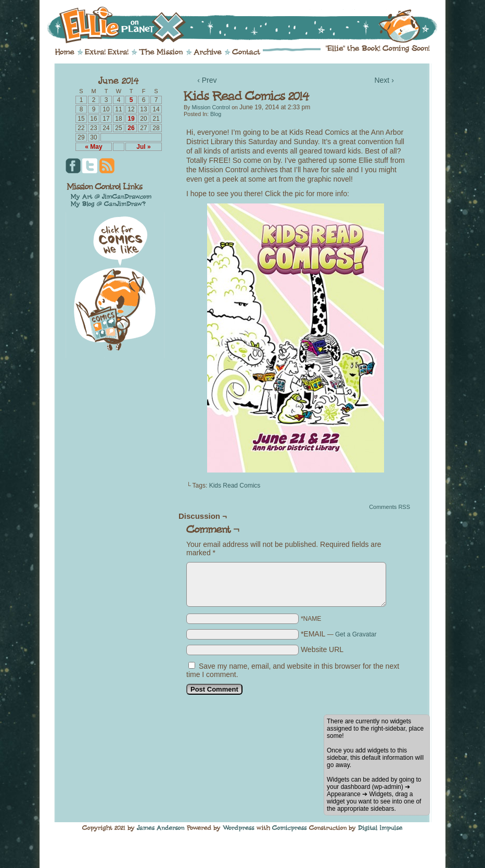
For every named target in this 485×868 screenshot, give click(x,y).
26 (131, 128)
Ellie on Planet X (249, 25)
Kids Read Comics (235, 486)
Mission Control (210, 107)
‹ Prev (207, 80)
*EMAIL (339, 634)
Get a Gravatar (356, 634)
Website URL (322, 649)
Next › (384, 80)
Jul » (143, 147)
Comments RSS (390, 507)
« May (93, 147)
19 (131, 119)
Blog (216, 114)
